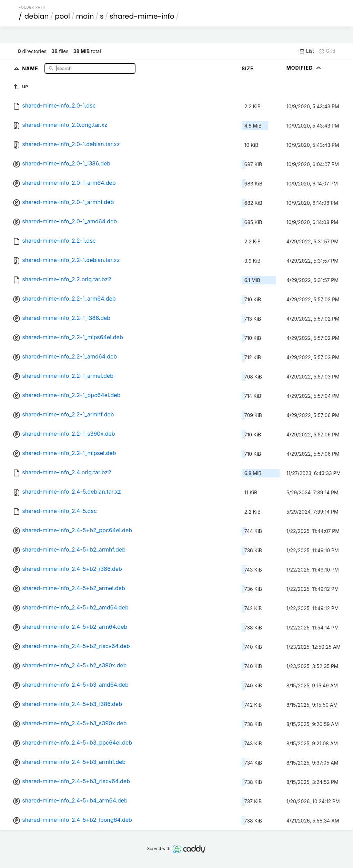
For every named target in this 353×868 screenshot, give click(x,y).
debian (37, 16)
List (307, 51)
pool (62, 16)
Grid (327, 51)
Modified (305, 68)
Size (248, 68)
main (85, 16)
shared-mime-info (142, 16)
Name (31, 68)
